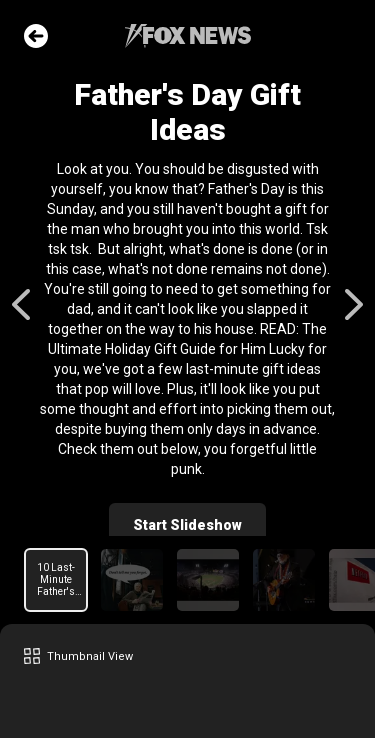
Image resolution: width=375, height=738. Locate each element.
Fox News (188, 36)
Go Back (36, 36)
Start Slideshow (187, 525)
